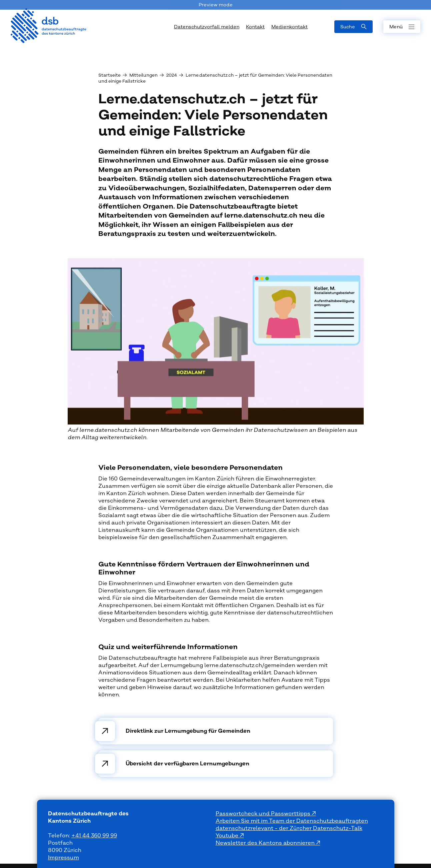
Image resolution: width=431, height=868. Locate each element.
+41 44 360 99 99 (94, 836)
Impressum (63, 858)
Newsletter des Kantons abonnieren (266, 843)
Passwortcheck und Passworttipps (264, 814)
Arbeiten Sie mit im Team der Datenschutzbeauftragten (292, 821)
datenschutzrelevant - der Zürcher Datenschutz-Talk (289, 828)
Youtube (228, 836)
